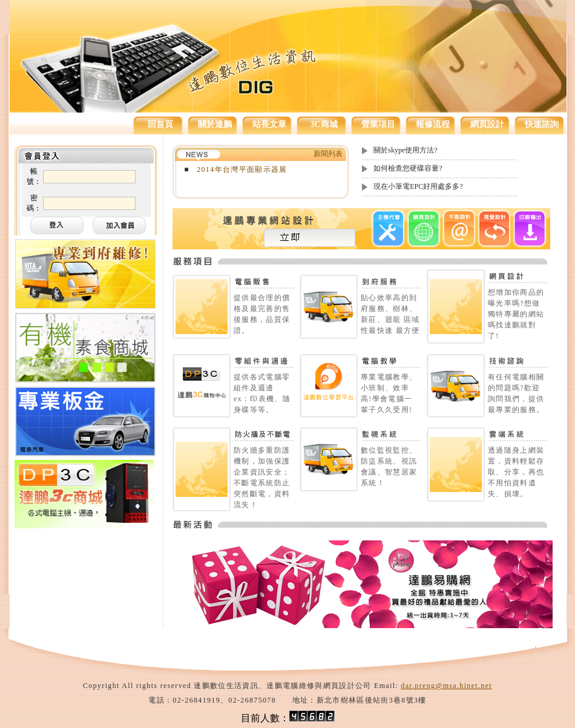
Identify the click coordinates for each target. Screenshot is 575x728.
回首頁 (160, 124)
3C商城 (324, 124)
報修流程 (433, 124)
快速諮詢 (542, 124)
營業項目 (378, 124)
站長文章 (269, 124)
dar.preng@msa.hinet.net (446, 686)
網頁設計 (487, 124)
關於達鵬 (215, 124)
